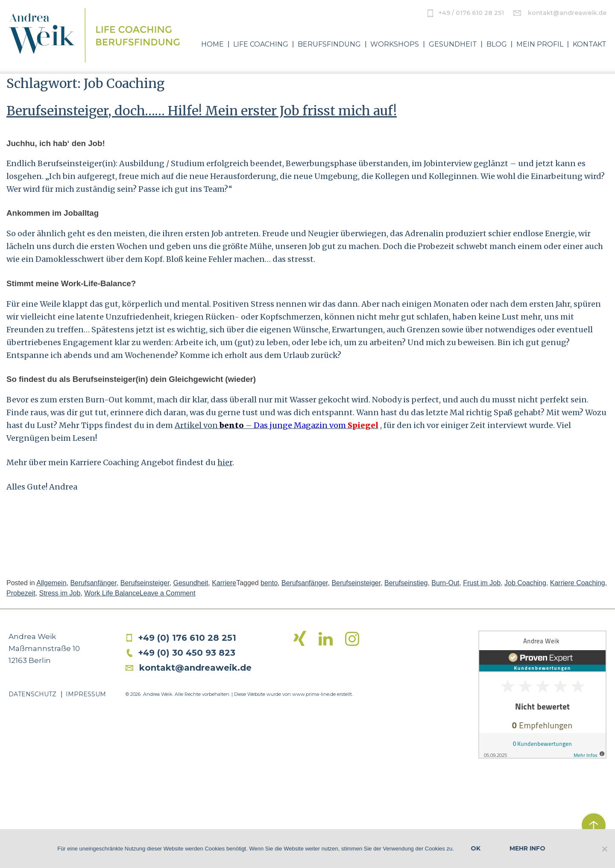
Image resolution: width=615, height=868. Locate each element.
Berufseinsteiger (145, 583)
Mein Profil (540, 44)
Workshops (395, 44)
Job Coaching (525, 583)
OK (476, 848)
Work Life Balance (112, 593)
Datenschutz (32, 694)
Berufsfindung (329, 44)
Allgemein (51, 583)
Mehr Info (527, 848)
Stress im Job (60, 593)
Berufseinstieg (406, 583)
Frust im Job (482, 583)
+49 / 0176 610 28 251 (471, 13)
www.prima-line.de (314, 694)
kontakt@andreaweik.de (567, 13)
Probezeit (21, 593)
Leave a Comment (168, 593)
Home (212, 44)
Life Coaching (261, 44)
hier (225, 462)
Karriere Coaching (578, 583)
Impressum (86, 694)
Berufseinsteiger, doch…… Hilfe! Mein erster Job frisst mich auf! (202, 111)
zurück (594, 825)
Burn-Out (445, 583)
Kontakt (590, 44)
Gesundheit (453, 44)
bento (269, 583)
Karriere (224, 583)
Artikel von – (277, 425)
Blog (497, 44)
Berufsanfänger (93, 583)
